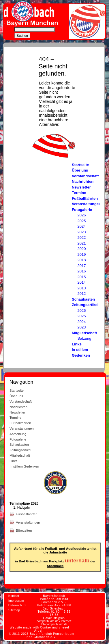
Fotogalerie (82, 210)
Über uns (80, 170)
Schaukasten (83, 299)
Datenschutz (17, 605)
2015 (82, 277)
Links (77, 344)
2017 (82, 266)
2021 (82, 243)
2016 (82, 271)
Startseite (80, 165)
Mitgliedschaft (84, 333)
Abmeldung (18, 434)
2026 (82, 215)
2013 (82, 288)
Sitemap (14, 610)
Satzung (84, 338)
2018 (82, 260)
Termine (79, 193)
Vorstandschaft (85, 176)
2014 (82, 282)
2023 (82, 232)
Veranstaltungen (86, 204)
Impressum (16, 601)
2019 (82, 254)
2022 (82, 238)
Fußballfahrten (85, 198)
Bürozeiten (24, 530)
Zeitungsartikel (85, 305)
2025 (82, 221)
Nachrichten (83, 181)
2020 (82, 249)
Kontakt (14, 596)
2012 (82, 294)
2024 (82, 226)
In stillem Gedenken (24, 466)
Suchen (22, 36)
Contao (46, 627)
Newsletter (81, 187)
